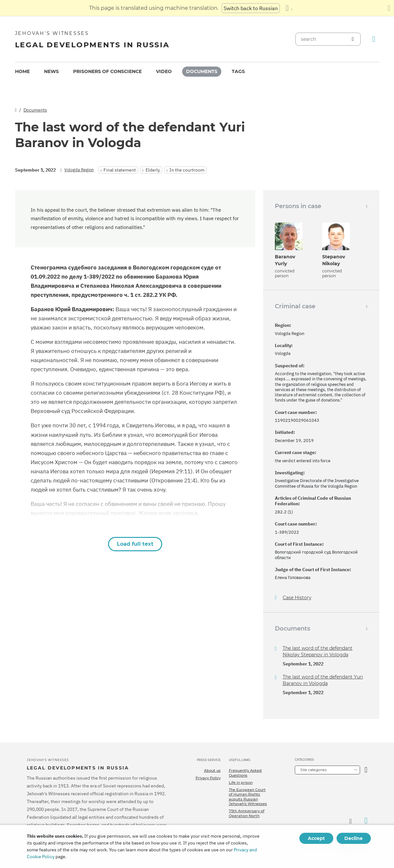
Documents (202, 71)
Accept (316, 838)
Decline (354, 838)
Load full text (135, 544)
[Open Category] (366, 770)
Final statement (120, 170)
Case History (297, 598)
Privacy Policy (208, 778)
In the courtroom (187, 170)
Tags (238, 71)
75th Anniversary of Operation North (247, 813)
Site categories (313, 770)
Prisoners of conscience (107, 71)
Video (164, 71)
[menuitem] (22, 72)
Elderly (153, 170)
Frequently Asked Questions (245, 773)
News (51, 71)
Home (22, 71)
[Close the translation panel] (389, 8)
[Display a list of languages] (289, 8)
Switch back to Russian (251, 8)
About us (212, 770)
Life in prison (241, 783)
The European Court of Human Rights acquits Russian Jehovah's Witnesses (248, 797)
